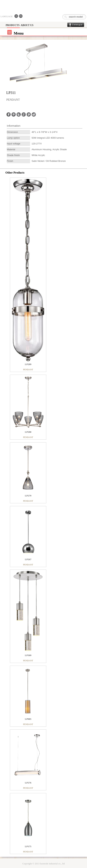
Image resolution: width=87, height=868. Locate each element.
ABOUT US (27, 25)
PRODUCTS (13, 25)
